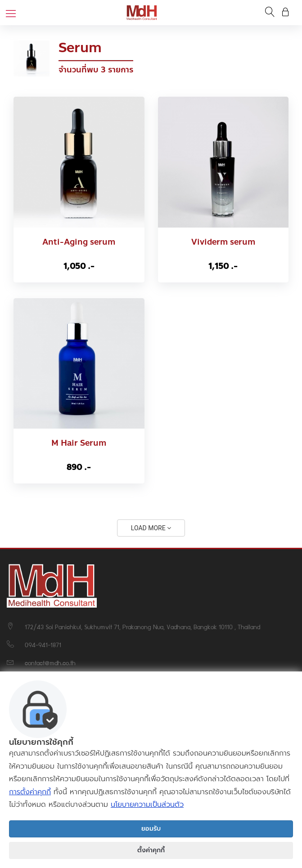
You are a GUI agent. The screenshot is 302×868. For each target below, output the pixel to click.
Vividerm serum (223, 242)
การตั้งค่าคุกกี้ (30, 792)
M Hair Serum (79, 443)
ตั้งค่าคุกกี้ (151, 850)
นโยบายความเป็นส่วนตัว (147, 805)
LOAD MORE (151, 528)
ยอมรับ (151, 829)
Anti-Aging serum (79, 242)
